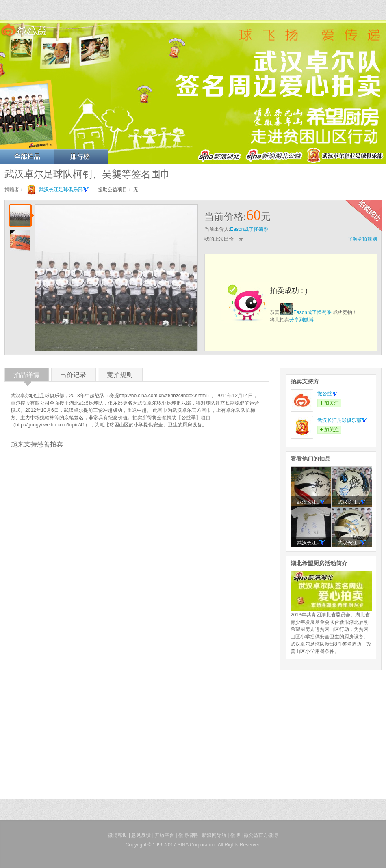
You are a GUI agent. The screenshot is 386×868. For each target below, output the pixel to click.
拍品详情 (26, 376)
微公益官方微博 (261, 835)
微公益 (327, 394)
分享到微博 (301, 320)
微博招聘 (188, 835)
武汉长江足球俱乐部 (64, 190)
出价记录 (73, 376)
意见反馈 (141, 835)
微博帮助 (118, 835)
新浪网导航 (214, 835)
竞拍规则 (120, 376)
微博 (235, 835)
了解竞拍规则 (362, 239)
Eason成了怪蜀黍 (249, 229)
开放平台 (165, 835)
